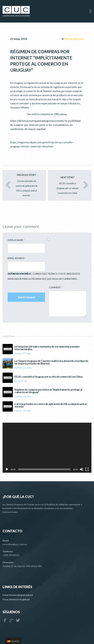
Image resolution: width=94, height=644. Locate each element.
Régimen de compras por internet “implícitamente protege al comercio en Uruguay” (48, 391)
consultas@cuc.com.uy (15, 544)
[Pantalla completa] (87, 469)
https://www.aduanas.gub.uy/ (18, 595)
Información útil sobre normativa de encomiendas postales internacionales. (47, 348)
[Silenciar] (82, 469)
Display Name (16, 240)
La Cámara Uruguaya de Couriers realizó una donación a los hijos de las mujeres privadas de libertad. (51, 362)
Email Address (17, 258)
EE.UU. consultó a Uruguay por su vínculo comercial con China (48, 377)
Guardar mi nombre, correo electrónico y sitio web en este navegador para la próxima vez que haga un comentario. (44, 276)
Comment (56, 287)
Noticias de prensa (74, 39)
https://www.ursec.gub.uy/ (16, 599)
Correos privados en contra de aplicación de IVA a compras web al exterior (51, 405)
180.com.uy (61, 114)
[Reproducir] (7, 469)
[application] (47, 448)
